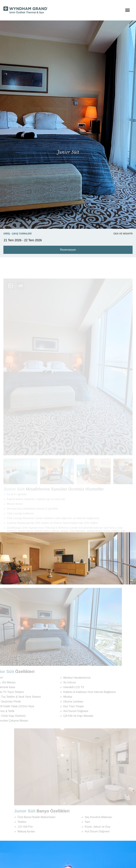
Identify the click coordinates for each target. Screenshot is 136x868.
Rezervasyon (68, 250)
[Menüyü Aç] (127, 10)
